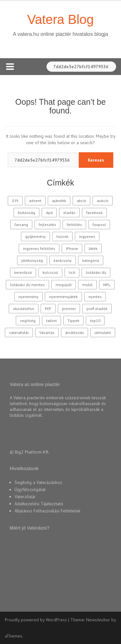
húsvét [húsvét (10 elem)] (62, 236)
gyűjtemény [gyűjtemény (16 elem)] (35, 236)
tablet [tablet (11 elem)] (51, 321)
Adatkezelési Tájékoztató (39, 504)
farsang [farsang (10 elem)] (21, 225)
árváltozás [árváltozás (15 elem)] (75, 333)
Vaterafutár (25, 497)
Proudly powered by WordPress (36, 620)
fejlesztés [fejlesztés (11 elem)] (47, 225)
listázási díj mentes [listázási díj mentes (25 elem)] (27, 285)
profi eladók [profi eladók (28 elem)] (97, 309)
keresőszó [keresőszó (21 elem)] (23, 272)
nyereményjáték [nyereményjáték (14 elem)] (63, 297)
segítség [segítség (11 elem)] (28, 321)
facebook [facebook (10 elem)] (94, 213)
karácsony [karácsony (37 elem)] (63, 260)
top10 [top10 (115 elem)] (95, 321)
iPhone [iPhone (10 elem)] (72, 248)
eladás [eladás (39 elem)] (69, 213)
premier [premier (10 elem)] (69, 309)
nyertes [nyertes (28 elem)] (95, 297)
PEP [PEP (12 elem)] (48, 309)
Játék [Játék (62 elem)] (93, 248)
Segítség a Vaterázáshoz (38, 482)
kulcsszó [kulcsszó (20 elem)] (50, 272)
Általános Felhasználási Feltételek (47, 511)
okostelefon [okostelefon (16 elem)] (24, 309)
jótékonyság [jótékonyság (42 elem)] (32, 260)
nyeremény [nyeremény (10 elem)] (28, 297)
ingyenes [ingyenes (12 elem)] (87, 236)
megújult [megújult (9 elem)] (64, 285)
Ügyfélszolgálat (30, 489)
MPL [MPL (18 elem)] (107, 285)
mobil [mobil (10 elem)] (87, 285)
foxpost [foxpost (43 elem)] (99, 225)
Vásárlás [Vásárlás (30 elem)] (47, 333)
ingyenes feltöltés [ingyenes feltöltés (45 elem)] (39, 248)
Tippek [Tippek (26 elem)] (73, 321)
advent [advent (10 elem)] (35, 201)
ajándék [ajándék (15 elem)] (59, 201)
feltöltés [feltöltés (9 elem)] (74, 225)
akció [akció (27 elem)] (81, 201)
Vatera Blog (60, 19)
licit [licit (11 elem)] (72, 272)
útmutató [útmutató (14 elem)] (103, 333)
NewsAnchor (98, 620)
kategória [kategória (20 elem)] (91, 260)
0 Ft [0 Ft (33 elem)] (15, 201)
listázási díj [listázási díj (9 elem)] (96, 272)
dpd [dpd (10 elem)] (49, 213)
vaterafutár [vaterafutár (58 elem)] (19, 333)
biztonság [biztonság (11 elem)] (26, 213)
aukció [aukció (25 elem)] (103, 201)
